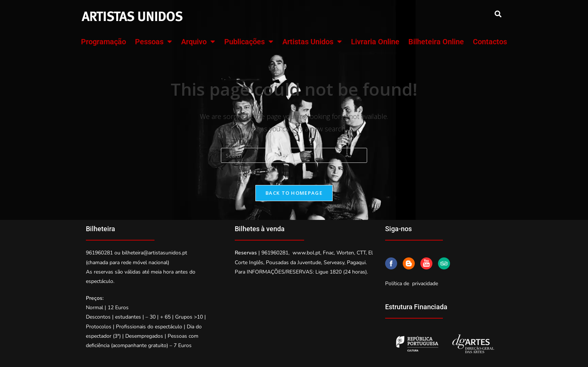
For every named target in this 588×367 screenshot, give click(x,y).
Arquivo (198, 42)
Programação (103, 42)
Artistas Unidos (312, 42)
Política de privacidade (412, 284)
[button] (498, 14)
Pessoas (154, 42)
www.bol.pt (306, 253)
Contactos (490, 42)
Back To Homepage (294, 193)
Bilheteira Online (436, 42)
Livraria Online (375, 42)
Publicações (249, 42)
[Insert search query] (294, 155)
